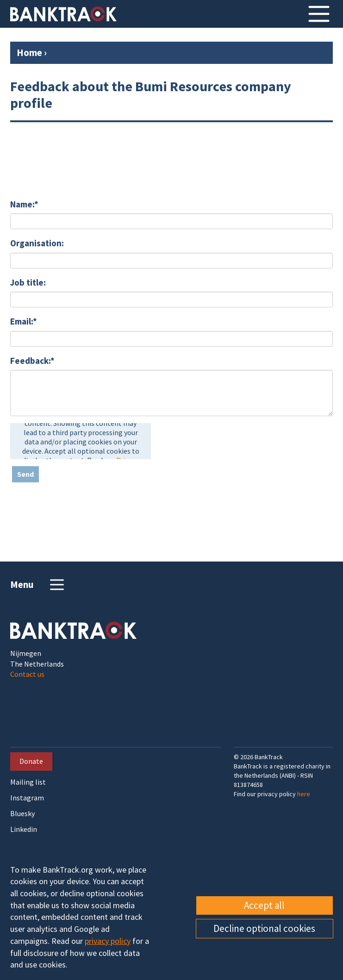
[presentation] (81, 441)
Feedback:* (32, 361)
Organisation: (37, 243)
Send (25, 474)
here (304, 794)
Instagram (27, 798)
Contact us (27, 674)
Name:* (24, 204)
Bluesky (22, 814)
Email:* (24, 321)
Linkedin (24, 829)
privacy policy (108, 941)
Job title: (28, 282)
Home (29, 53)
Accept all (264, 905)
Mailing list (28, 782)
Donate (31, 761)
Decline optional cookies (264, 928)
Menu (38, 585)
